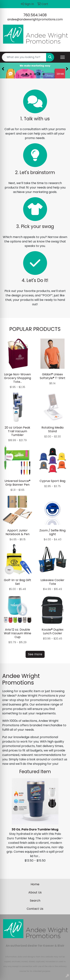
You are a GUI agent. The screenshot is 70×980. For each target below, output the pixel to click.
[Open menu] (63, 57)
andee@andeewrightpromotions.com (35, 19)
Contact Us (35, 909)
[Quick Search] (24, 57)
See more (35, 654)
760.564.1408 (35, 15)
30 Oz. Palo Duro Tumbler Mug (35, 829)
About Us (35, 892)
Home (35, 884)
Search (35, 901)
